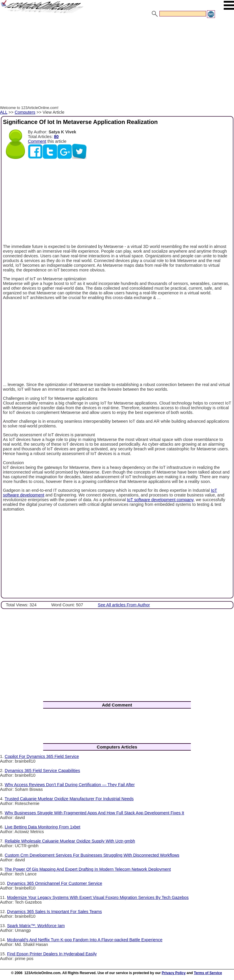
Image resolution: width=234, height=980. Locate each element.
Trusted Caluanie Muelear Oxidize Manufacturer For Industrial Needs (69, 799)
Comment (37, 141)
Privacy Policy (174, 973)
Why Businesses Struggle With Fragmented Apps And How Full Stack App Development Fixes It (94, 813)
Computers (25, 112)
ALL (4, 112)
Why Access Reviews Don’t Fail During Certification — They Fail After (70, 785)
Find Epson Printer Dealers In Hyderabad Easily (52, 954)
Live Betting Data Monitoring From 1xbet (43, 827)
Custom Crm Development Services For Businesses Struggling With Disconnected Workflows (92, 855)
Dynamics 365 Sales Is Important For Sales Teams (54, 912)
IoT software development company (160, 500)
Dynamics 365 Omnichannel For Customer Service (55, 883)
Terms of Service (208, 973)
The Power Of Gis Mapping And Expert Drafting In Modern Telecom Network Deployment (88, 869)
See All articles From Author (124, 605)
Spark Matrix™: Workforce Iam (36, 926)
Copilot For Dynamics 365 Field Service (42, 756)
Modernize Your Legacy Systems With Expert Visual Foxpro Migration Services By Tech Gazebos (98, 897)
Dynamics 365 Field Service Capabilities (42, 771)
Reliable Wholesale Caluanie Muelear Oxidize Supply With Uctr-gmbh (70, 841)
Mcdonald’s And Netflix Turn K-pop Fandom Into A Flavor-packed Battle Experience (85, 940)
